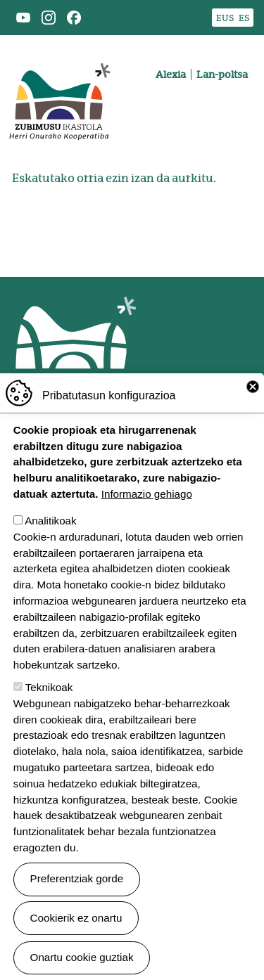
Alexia (171, 75)
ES (244, 18)
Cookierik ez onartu (76, 918)
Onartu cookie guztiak (82, 958)
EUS (225, 18)
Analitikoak (50, 521)
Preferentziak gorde (77, 879)
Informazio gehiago (147, 495)
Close (253, 387)
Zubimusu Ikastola (59, 53)
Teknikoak (49, 688)
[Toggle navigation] (239, 124)
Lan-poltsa (222, 75)
